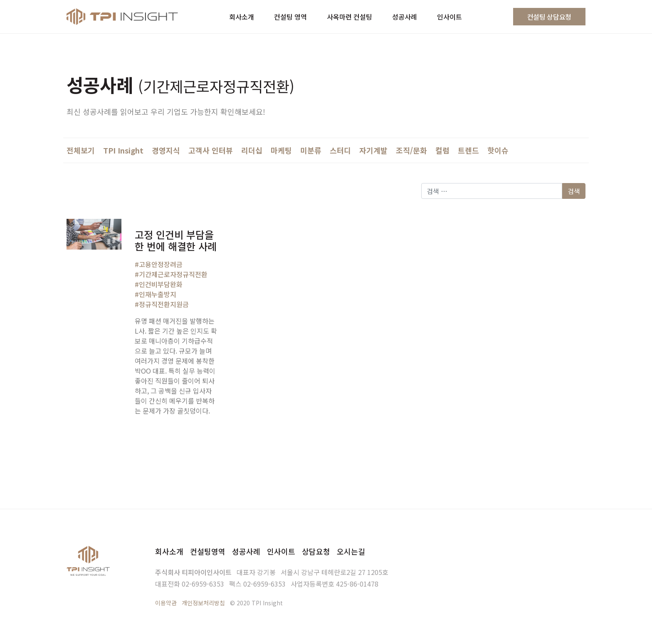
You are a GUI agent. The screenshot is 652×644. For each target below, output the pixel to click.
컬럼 (442, 150)
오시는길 (351, 551)
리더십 (252, 150)
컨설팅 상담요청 (549, 17)
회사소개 (169, 551)
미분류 (311, 150)
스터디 (340, 150)
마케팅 (281, 150)
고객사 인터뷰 (211, 150)
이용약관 (166, 603)
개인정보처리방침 (203, 603)
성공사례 (246, 551)
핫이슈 (498, 150)
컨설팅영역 (208, 551)
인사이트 (281, 551)
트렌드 (468, 150)
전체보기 (81, 150)
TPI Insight (123, 150)
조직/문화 (411, 150)
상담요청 (316, 551)
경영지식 (166, 150)
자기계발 (373, 150)
